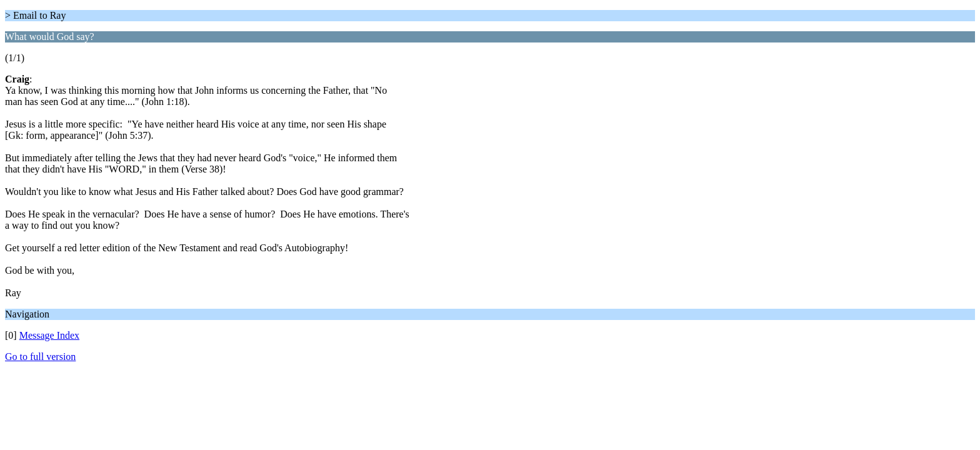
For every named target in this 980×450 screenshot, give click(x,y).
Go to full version (40, 357)
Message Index (49, 335)
